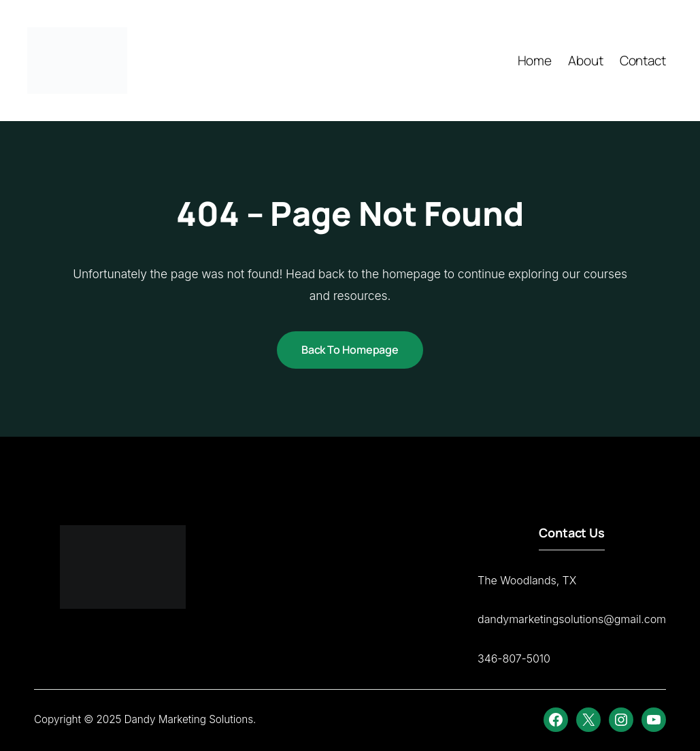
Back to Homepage (350, 350)
